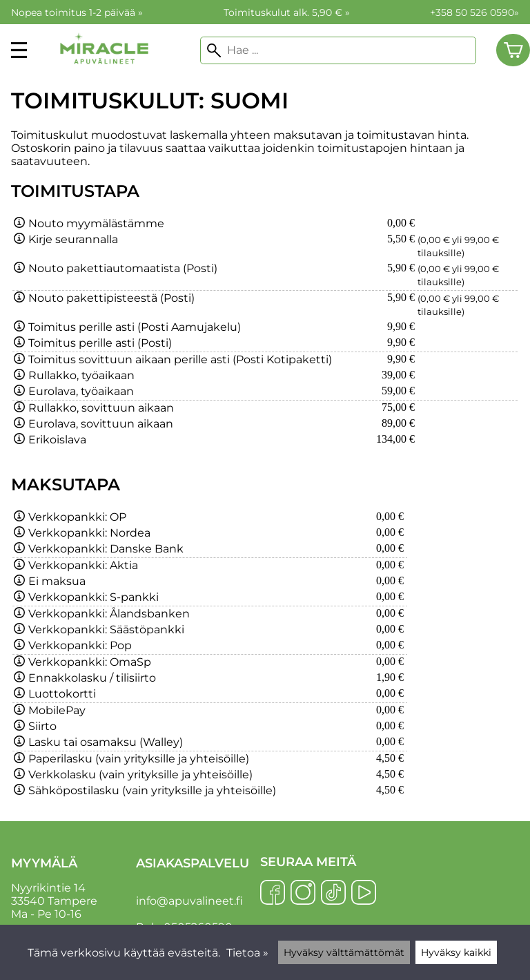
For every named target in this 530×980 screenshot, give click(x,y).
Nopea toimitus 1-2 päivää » (77, 12)
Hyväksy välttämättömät (344, 952)
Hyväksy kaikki (456, 952)
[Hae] (338, 50)
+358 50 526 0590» (474, 12)
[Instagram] (303, 894)
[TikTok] (333, 894)
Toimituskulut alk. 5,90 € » (287, 12)
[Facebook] (273, 894)
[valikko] (19, 50)
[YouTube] (364, 894)
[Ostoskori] (513, 50)
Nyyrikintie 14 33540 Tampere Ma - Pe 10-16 (72, 888)
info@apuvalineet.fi (189, 901)
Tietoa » (247, 953)
